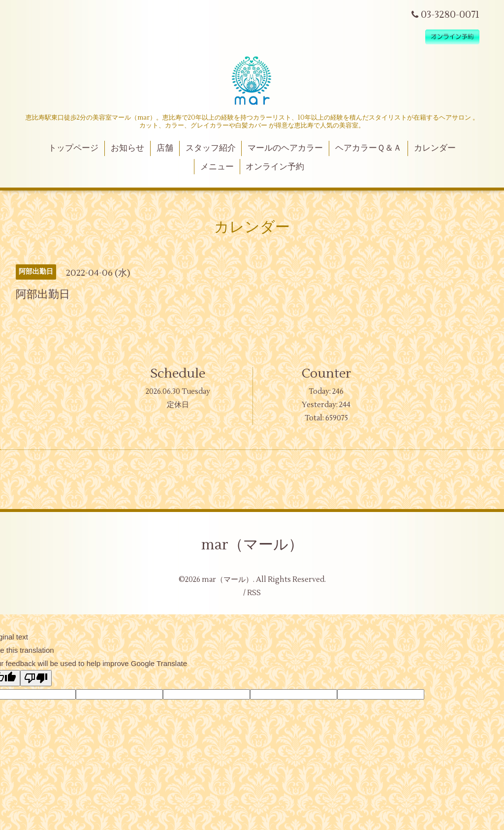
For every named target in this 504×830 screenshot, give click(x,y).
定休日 (178, 405)
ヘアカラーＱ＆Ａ (368, 148)
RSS (254, 593)
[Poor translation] (36, 678)
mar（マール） (252, 545)
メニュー (217, 167)
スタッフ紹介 (211, 148)
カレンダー (435, 148)
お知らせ (127, 148)
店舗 (165, 148)
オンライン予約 (275, 167)
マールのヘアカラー (285, 148)
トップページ (73, 148)
